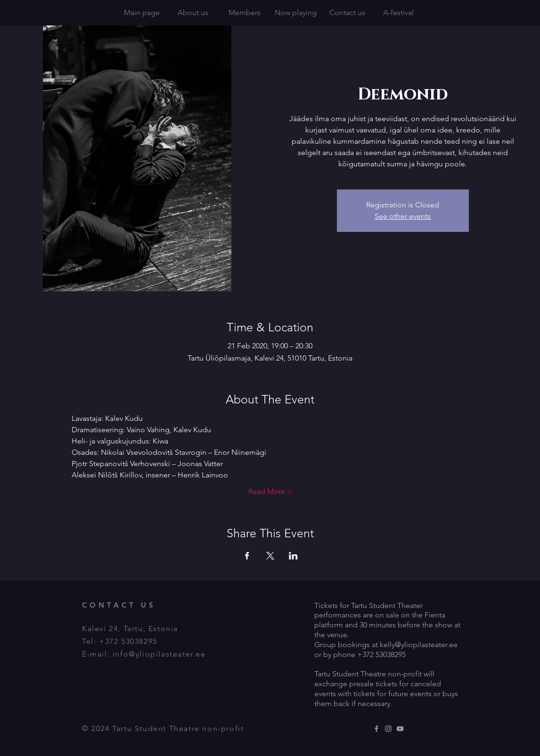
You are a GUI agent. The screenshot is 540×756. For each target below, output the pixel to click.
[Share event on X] (270, 556)
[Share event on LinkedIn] (293, 556)
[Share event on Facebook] (247, 556)
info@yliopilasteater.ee (159, 654)
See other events (403, 216)
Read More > (270, 491)
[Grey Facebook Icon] (376, 729)
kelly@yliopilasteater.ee (419, 645)
